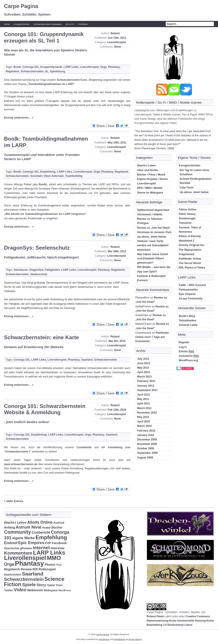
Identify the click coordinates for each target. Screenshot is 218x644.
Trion (59, 585)
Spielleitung (58, 71)
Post (59, 565)
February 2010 (146, 431)
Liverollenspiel (117, 42)
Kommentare (18, 553)
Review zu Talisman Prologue (150, 221)
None (117, 47)
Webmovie (35, 590)
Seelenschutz (39, 274)
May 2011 (143, 399)
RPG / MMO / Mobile (150, 188)
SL (47, 71)
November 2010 (147, 413)
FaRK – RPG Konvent (192, 285)
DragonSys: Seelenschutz (37, 248)
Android (59, 523)
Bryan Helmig (135, 639)
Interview (58, 548)
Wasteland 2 (187, 241)
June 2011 (144, 395)
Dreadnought (187, 218)
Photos (50, 565)
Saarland (87, 360)
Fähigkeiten (52, 270)
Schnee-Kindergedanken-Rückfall (196, 181)
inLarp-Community (191, 299)
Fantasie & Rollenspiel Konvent (151, 278)
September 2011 (147, 390)
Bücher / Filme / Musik (151, 175)
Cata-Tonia (186, 188)
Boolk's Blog (187, 316)
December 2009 (147, 440)
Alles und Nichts (148, 170)
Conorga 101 (30, 67)
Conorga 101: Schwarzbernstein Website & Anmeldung (45, 409)
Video (20, 590)
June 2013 (144, 363)
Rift (35, 569)
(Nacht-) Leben (146, 166)
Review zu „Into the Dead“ (154, 228)
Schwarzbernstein (32, 71)
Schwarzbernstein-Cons (72, 80)
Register (184, 342)
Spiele (29, 584)
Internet (41, 548)
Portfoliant (83, 24)
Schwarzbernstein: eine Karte (41, 337)
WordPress (65, 590)
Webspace (51, 590)
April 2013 (143, 372)
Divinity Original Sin (191, 245)
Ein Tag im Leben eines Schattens (194, 172)
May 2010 (143, 417)
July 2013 (143, 359)
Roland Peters (156, 616)
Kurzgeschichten (22, 24)
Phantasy (114, 67)
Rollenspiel (47, 569)
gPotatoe (26, 548)
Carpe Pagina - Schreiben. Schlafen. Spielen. (174, 612)
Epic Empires (187, 294)
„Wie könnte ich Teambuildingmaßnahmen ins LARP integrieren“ (45, 214)
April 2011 (143, 404)
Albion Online (187, 210)
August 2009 (145, 458)
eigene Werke (24, 538)
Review (26, 569)
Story (41, 585)
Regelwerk (12, 71)
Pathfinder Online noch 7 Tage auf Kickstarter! (152, 337)
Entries (186, 352)
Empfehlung (48, 172)
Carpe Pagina (21, 6)
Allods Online (40, 522)
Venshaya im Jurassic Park (154, 232)
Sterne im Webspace (150, 193)
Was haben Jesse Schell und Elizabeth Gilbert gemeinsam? (152, 258)
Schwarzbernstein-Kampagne (48, 24)
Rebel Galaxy (187, 214)
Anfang (9, 527)
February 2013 (146, 381)
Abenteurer (21, 270)
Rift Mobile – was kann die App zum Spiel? (154, 269)
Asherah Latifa (188, 325)
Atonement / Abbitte (150, 214)
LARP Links (71, 67)
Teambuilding (74, 176)
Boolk (17, 67)
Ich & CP (70, 24)
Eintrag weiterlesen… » (19, 118)
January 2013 (146, 386)
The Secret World (190, 263)
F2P (48, 543)
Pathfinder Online (190, 259)
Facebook (59, 543)
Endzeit (11, 543)
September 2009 (147, 453)
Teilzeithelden (187, 321)
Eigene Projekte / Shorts (152, 179)
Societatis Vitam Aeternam (47, 176)
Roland (115, 33)
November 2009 (147, 444)
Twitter (9, 590)
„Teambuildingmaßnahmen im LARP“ (51, 84)
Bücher (57, 527)
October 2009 (146, 448)
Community (17, 532)
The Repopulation (190, 250)
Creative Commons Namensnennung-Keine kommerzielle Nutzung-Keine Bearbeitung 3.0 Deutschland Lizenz (180, 621)
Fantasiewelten (188, 290)
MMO (54, 558)
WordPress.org (188, 360)
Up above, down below (151, 237)
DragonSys (36, 270)
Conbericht (41, 532)
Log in (183, 347)
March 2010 (144, 426)
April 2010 (143, 422)
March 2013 (144, 377)
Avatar (46, 528)
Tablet (51, 585)
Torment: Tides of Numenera (190, 230)
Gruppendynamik (51, 67)
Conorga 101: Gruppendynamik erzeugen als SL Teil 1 (44, 37)
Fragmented (186, 254)
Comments (189, 356)
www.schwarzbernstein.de (21, 464)
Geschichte (12, 548)
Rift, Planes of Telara (192, 268)
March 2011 (144, 408)
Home (7, 24)
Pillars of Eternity (190, 236)
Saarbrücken (13, 575)
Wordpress (104, 639)
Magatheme (120, 639)
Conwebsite (84, 447)
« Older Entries (13, 501)
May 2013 (143, 368)
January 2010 (146, 435)
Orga (103, 67)
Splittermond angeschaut (153, 210)
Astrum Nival (29, 527)
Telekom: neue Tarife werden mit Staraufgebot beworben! (153, 245)
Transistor (185, 223)
